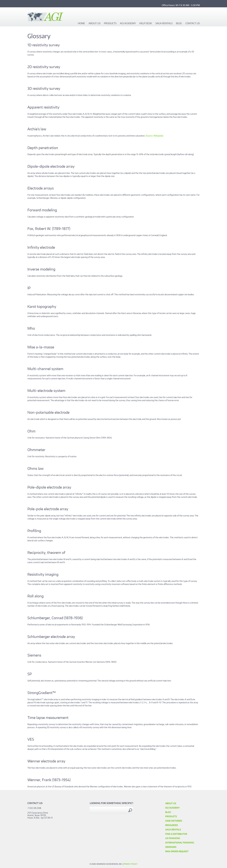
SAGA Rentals (164, 23)
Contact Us (193, 23)
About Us (95, 23)
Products (110, 23)
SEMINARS (171, 847)
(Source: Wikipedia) (154, 136)
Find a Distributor (176, 834)
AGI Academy (128, 23)
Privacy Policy (131, 864)
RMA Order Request (177, 851)
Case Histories (174, 821)
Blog (179, 23)
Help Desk (146, 23)
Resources (172, 825)
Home (81, 23)
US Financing (173, 838)
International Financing (180, 843)
